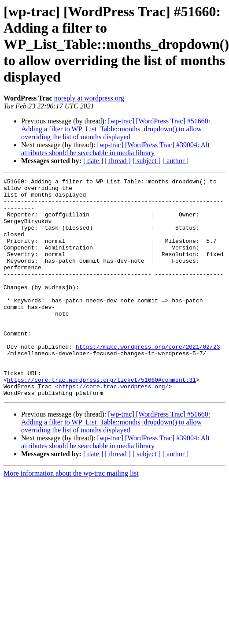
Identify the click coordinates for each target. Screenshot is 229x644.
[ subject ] (147, 161)
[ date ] (93, 161)
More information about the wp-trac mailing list (71, 517)
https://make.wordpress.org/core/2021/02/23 (148, 381)
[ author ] (176, 161)
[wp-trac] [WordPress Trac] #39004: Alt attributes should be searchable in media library (115, 149)
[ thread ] (118, 161)
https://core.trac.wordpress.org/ (114, 428)
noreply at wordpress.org (89, 98)
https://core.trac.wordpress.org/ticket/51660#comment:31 (102, 421)
